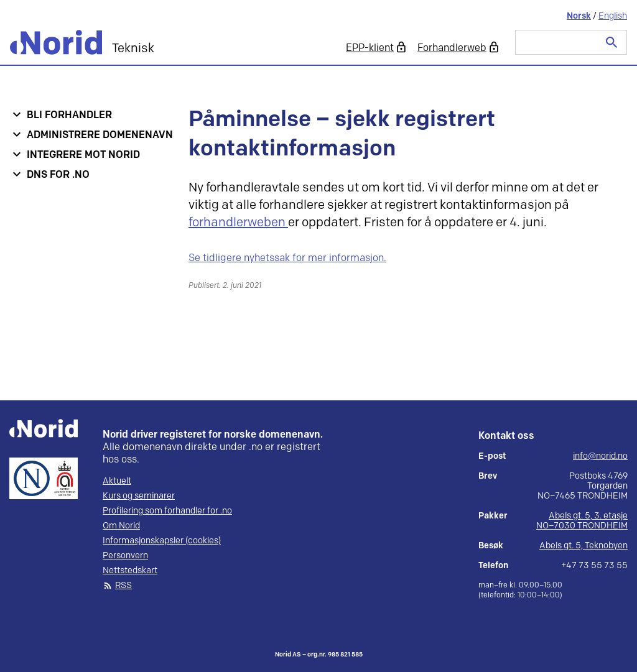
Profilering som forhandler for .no (167, 511)
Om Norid (121, 526)
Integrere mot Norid (83, 155)
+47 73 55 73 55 (594, 566)
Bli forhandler (69, 115)
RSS (123, 586)
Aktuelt (117, 481)
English (613, 16)
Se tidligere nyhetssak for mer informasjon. (287, 258)
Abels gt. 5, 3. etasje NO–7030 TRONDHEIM (582, 521)
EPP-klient (370, 48)
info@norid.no (600, 456)
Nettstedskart (130, 571)
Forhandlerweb (452, 48)
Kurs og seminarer (139, 496)
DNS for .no (58, 175)
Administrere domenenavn (100, 135)
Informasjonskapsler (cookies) (162, 541)
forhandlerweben (238, 223)
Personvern (125, 556)
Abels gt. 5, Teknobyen (584, 545)
